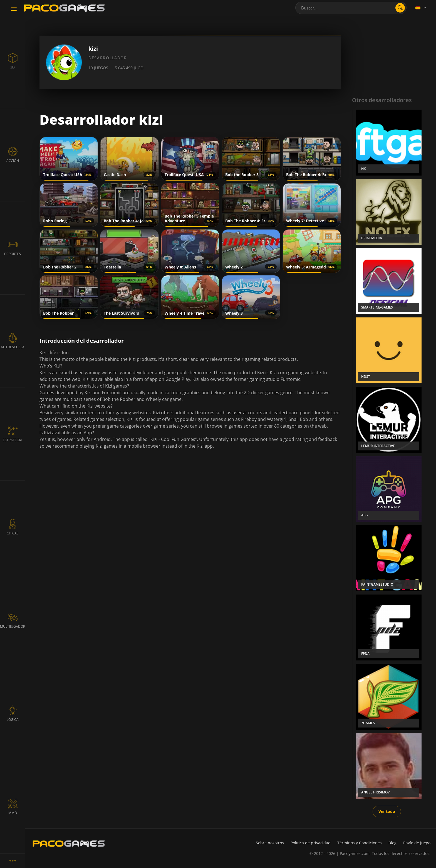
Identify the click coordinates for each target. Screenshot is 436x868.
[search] (400, 8)
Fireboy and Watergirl (264, 419)
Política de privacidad (311, 843)
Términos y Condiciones (360, 843)
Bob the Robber (119, 399)
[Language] (421, 8)
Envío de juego (417, 843)
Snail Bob (298, 419)
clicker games (265, 393)
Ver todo (387, 811)
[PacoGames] (69, 844)
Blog (392, 843)
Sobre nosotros (270, 843)
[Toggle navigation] (14, 9)
